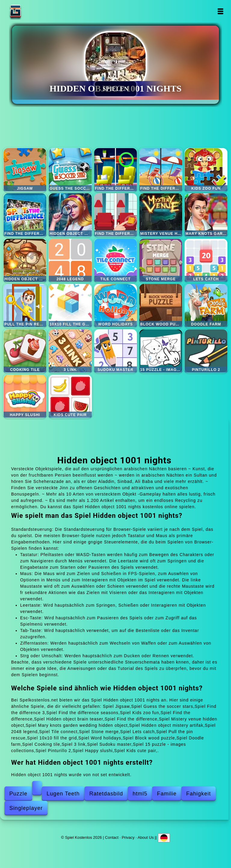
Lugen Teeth (63, 794)
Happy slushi (25, 396)
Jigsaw (25, 170)
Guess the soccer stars (70, 170)
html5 (140, 794)
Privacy (128, 837)
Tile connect (116, 260)
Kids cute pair (70, 396)
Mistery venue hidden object (161, 215)
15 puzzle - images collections (161, 351)
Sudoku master (116, 351)
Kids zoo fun (206, 170)
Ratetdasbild (106, 794)
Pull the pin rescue (25, 305)
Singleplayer (26, 808)
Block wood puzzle (161, 305)
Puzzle (18, 794)
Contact (112, 837)
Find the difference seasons (161, 170)
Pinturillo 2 (206, 351)
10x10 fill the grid (70, 305)
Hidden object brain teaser (70, 215)
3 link (70, 351)
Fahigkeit (199, 794)
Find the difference (25, 215)
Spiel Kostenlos (34, 11)
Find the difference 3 (116, 170)
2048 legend (70, 260)
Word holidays (116, 305)
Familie (167, 794)
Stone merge (161, 260)
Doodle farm (206, 305)
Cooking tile (25, 351)
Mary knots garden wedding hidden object (206, 215)
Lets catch (206, 260)
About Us (145, 837)
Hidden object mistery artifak (25, 260)
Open (221, 11)
